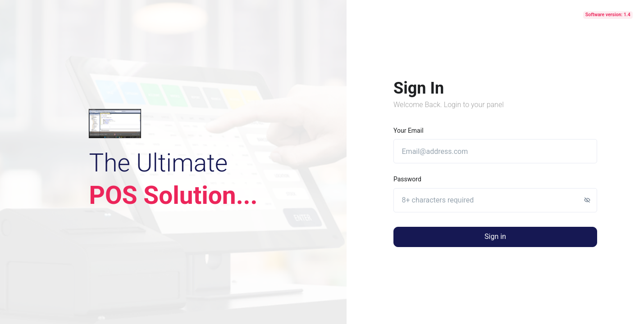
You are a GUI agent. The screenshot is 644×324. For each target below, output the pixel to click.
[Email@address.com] (495, 151)
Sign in (495, 236)
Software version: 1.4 (608, 15)
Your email (409, 130)
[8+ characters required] (495, 200)
